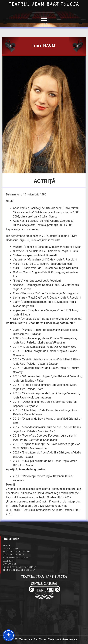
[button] (44, 19)
